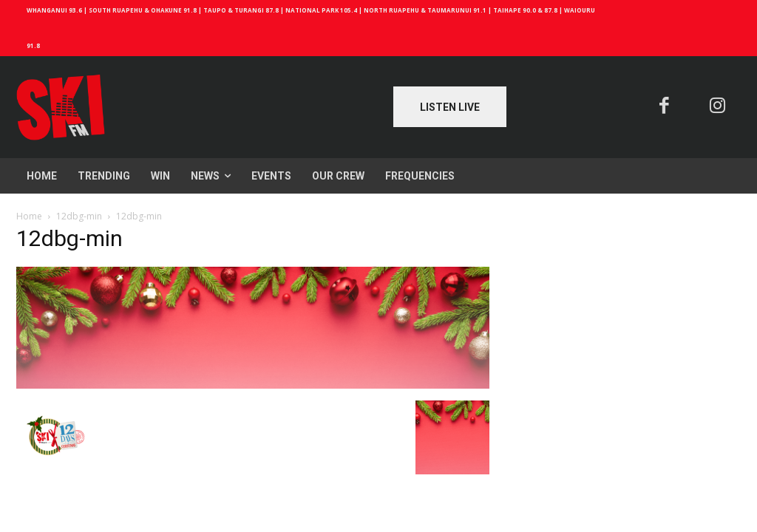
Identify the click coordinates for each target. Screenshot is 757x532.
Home (29, 216)
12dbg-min (79, 216)
